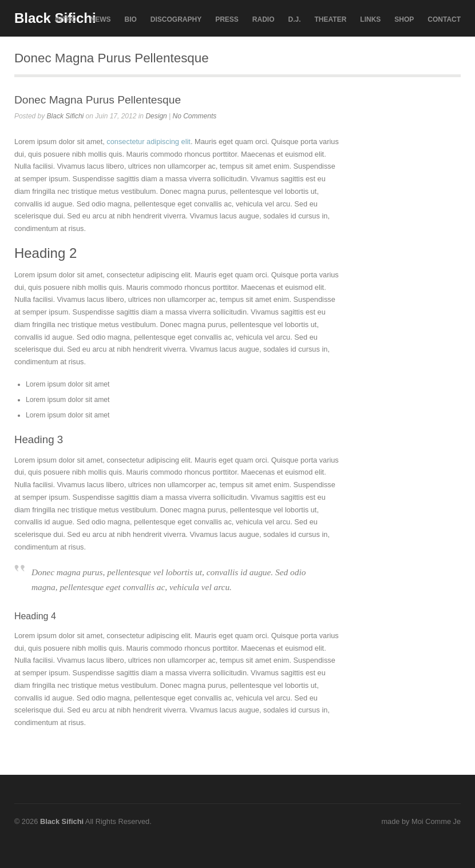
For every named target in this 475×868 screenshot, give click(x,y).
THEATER (331, 19)
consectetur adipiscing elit (149, 142)
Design (156, 116)
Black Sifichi (66, 116)
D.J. (295, 19)
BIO (130, 19)
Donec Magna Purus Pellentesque (98, 100)
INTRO (66, 19)
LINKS (370, 19)
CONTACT (444, 19)
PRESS (227, 19)
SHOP (404, 19)
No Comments (195, 116)
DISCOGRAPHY (176, 19)
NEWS (100, 19)
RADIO (264, 19)
